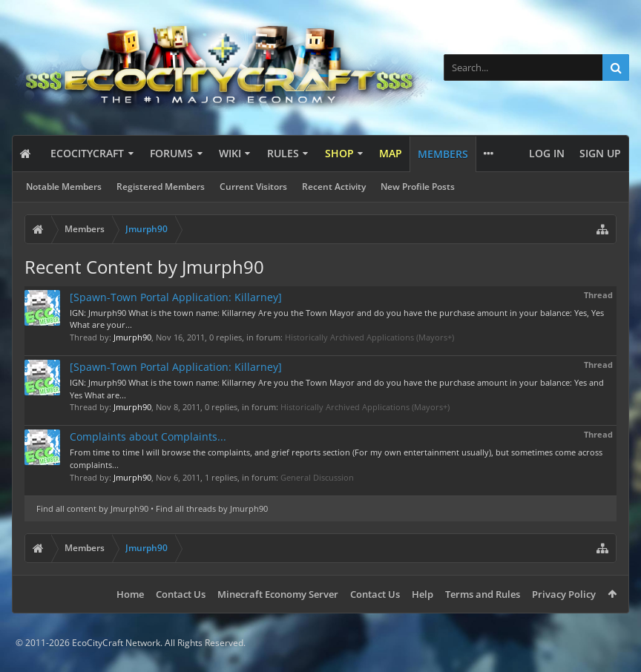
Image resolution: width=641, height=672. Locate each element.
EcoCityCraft (87, 153)
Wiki (230, 153)
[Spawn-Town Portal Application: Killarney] (176, 297)
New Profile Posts (418, 187)
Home (130, 594)
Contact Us (181, 594)
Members (443, 154)
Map (391, 153)
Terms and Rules (483, 594)
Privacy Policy (564, 594)
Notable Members (64, 187)
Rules (283, 153)
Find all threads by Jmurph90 (212, 508)
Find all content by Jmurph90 (92, 508)
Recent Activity (334, 187)
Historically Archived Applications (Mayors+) (369, 337)
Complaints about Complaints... (148, 437)
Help (423, 594)
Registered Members (161, 187)
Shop (339, 153)
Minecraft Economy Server (278, 594)
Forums (171, 153)
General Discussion (317, 477)
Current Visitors (253, 187)
